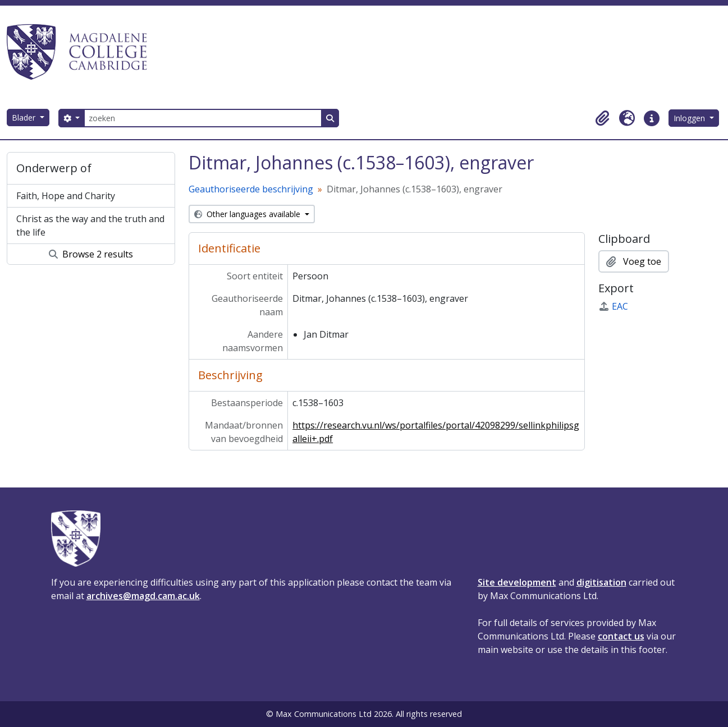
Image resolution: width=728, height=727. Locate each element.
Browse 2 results (91, 254)
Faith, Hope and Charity (66, 196)
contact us (621, 636)
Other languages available (248, 214)
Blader (25, 118)
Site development (517, 582)
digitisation (601, 582)
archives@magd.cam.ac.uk (143, 596)
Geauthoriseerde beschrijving (251, 189)
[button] (602, 118)
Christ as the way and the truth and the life (90, 226)
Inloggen (690, 118)
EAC (613, 306)
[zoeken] (203, 118)
